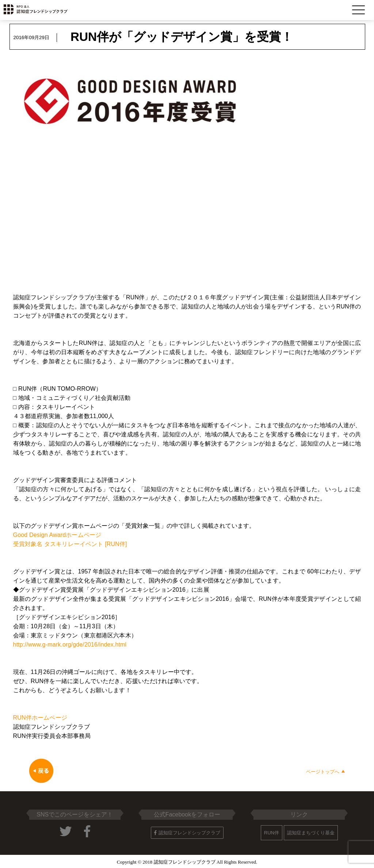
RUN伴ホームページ (40, 718)
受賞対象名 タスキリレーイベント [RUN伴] (70, 544)
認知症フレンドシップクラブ (187, 833)
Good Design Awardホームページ (57, 535)
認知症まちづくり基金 (311, 833)
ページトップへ (325, 772)
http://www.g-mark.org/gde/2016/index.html (70, 645)
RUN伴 (272, 833)
